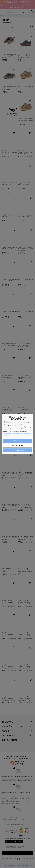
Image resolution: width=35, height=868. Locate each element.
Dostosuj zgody (17, 446)
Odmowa (18, 441)
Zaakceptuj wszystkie (17, 450)
